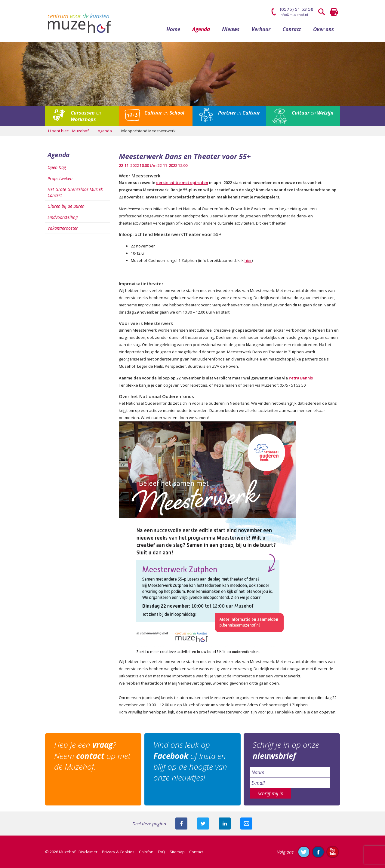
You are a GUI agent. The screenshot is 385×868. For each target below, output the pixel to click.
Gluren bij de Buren (66, 206)
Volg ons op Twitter (304, 852)
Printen (334, 12)
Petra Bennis (301, 378)
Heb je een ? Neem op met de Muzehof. (92, 756)
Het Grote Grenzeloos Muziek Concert (75, 192)
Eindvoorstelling (63, 217)
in (239, 113)
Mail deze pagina (246, 824)
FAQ (162, 852)
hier (248, 260)
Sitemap (177, 852)
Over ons (323, 29)
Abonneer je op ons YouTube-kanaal (333, 852)
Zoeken (322, 12)
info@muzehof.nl (294, 15)
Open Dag (57, 167)
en (86, 116)
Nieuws (231, 29)
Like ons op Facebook (318, 852)
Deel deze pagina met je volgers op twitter (203, 824)
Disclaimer (88, 852)
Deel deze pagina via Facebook (181, 824)
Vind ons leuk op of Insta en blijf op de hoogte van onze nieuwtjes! (190, 761)
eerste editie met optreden (182, 182)
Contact (292, 29)
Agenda (201, 29)
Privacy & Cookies (118, 852)
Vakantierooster (63, 228)
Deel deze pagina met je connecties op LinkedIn (225, 824)
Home (173, 29)
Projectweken (60, 178)
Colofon (146, 852)
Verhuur (261, 29)
